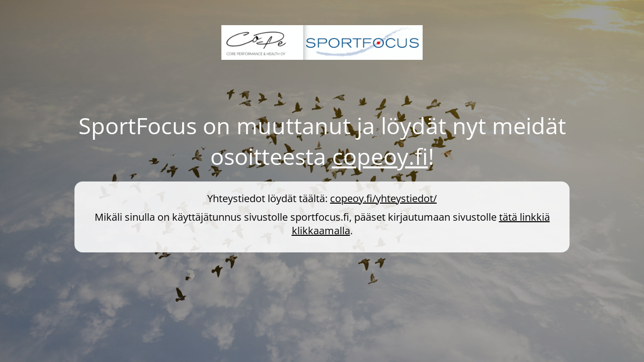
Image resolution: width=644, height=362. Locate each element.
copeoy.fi (380, 156)
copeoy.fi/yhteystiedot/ (383, 198)
